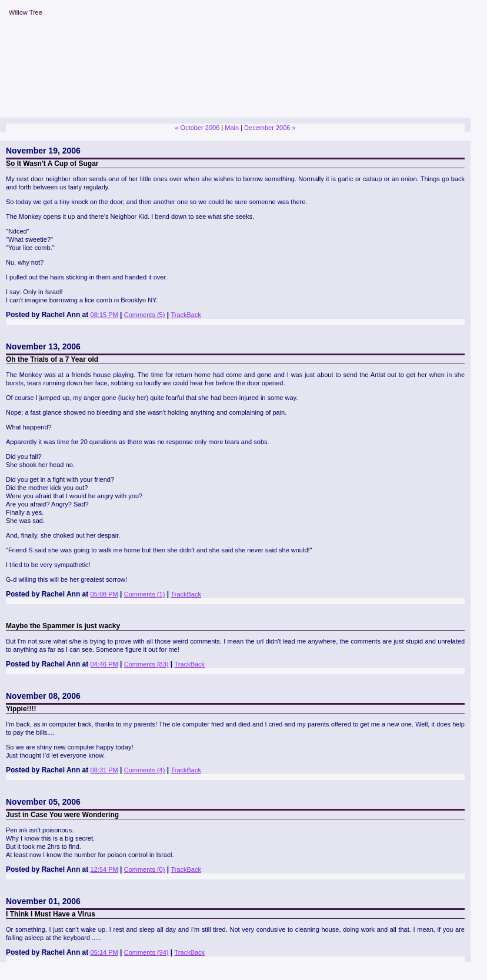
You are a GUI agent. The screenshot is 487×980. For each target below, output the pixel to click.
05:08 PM (104, 594)
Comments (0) (145, 869)
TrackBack (186, 315)
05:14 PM (104, 952)
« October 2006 (197, 128)
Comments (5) (145, 315)
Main (232, 128)
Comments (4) (145, 770)
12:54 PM (104, 869)
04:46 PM (104, 664)
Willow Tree (26, 12)
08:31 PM (104, 770)
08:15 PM (104, 315)
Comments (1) (145, 594)
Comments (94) (146, 952)
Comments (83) (146, 664)
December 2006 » (270, 128)
